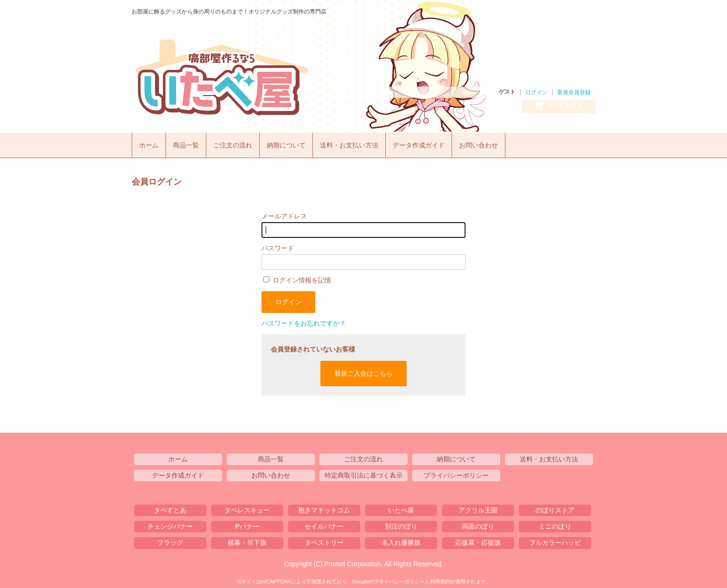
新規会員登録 (574, 92)
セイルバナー (324, 524)
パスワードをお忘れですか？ (304, 321)
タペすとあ (170, 508)
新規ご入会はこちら (363, 371)
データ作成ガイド (436, 143)
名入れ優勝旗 (401, 540)
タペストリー (324, 540)
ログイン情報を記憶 (297, 278)
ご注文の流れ (239, 143)
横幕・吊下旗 (247, 540)
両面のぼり (478, 524)
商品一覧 (189, 143)
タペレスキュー (247, 508)
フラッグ (170, 540)
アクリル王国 (478, 508)
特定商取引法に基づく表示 (363, 473)
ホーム (150, 143)
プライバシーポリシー (456, 473)
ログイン (536, 92)
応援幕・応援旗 (478, 540)
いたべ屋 (261, 77)
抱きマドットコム (324, 508)
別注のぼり (401, 524)
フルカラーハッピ (555, 540)
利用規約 (440, 579)
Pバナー (247, 524)
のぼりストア (555, 508)
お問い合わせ (500, 143)
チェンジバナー (170, 524)
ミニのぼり (555, 524)
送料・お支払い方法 (362, 143)
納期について (295, 143)
